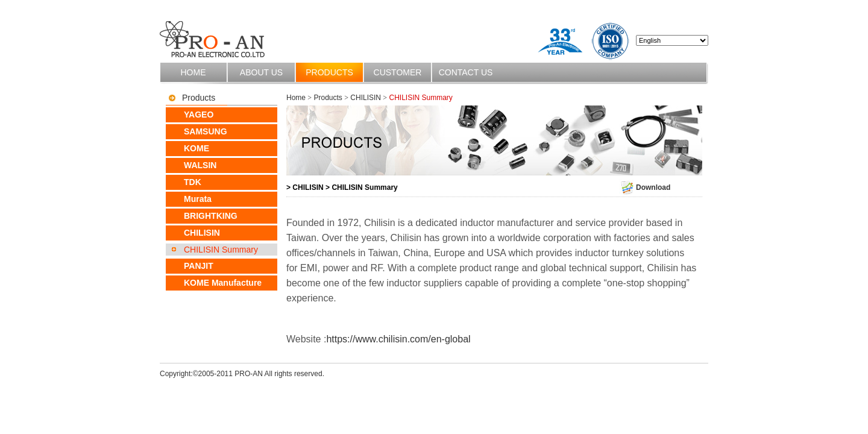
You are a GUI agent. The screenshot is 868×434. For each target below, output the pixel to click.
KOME (197, 148)
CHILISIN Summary (221, 250)
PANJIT (199, 266)
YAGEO (199, 115)
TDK (193, 182)
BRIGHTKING (211, 216)
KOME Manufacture (223, 283)
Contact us (466, 72)
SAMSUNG (206, 131)
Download (645, 187)
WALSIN (200, 165)
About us (261, 72)
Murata (198, 199)
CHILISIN (202, 233)
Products (329, 72)
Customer (398, 72)
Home (193, 72)
